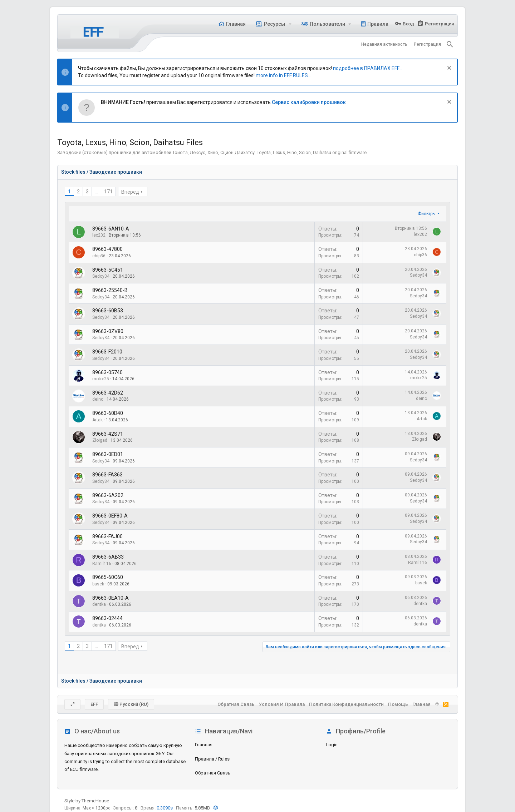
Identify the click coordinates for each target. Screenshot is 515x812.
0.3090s (165, 808)
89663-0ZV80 (108, 331)
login (332, 745)
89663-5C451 (108, 270)
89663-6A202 (108, 495)
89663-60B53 (108, 311)
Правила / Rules (212, 759)
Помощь (398, 704)
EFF (94, 704)
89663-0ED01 (108, 454)
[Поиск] (450, 44)
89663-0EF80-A (110, 516)
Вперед (130, 192)
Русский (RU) (131, 704)
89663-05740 (107, 372)
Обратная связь (213, 773)
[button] (290, 24)
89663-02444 (107, 618)
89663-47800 (107, 249)
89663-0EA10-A (111, 598)
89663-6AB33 (108, 557)
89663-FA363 (107, 475)
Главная (204, 745)
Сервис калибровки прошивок (309, 102)
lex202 (99, 235)
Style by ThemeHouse (87, 801)
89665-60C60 (108, 577)
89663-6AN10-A (111, 229)
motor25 (101, 379)
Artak (97, 420)
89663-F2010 (107, 352)
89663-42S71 (108, 434)
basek (98, 584)
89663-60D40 (108, 413)
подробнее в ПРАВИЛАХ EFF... (367, 68)
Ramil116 (102, 564)
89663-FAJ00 (107, 536)
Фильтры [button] (427, 214)
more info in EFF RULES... (283, 75)
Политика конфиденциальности (346, 704)
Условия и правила (282, 704)
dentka (99, 604)
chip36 (99, 256)
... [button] (96, 192)
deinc (98, 399)
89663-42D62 (108, 393)
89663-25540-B (110, 290)
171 (108, 192)
